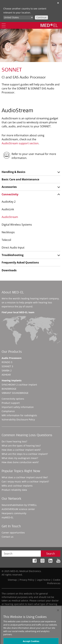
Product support (11, 403)
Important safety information (18, 407)
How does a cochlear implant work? (21, 450)
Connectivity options (13, 399)
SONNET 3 (7, 366)
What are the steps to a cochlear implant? (25, 454)
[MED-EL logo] (49, 25)
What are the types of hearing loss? (21, 446)
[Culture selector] (18, 17)
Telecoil (6, 240)
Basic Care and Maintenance (20, 179)
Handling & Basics (13, 172)
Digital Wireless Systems (17, 225)
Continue (41, 17)
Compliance (8, 411)
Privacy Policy (27, 580)
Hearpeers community (14, 513)
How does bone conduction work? (20, 462)
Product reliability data (14, 490)
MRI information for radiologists (19, 415)
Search (51, 554)
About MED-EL (13, 293)
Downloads (9, 270)
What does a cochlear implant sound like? (25, 477)
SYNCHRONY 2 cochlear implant (19, 385)
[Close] (58, 612)
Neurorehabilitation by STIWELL (19, 505)
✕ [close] (58, 3)
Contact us (8, 537)
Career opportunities (13, 533)
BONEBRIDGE (9, 389)
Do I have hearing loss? (14, 441)
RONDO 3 (7, 362)
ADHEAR (6, 375)
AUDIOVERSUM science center (18, 509)
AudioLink (8, 209)
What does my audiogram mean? (20, 458)
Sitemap (12, 580)
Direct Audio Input (13, 248)
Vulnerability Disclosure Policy (18, 419)
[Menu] (4, 25)
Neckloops (8, 232)
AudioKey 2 (9, 202)
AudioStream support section (20, 143)
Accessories (9, 187)
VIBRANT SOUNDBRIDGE (15, 393)
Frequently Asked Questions (20, 262)
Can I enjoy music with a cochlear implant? (25, 482)
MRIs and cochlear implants (17, 486)
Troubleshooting (13, 255)
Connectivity (10, 194)
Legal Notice (44, 580)
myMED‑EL (8, 517)
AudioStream (10, 217)
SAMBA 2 (7, 370)
